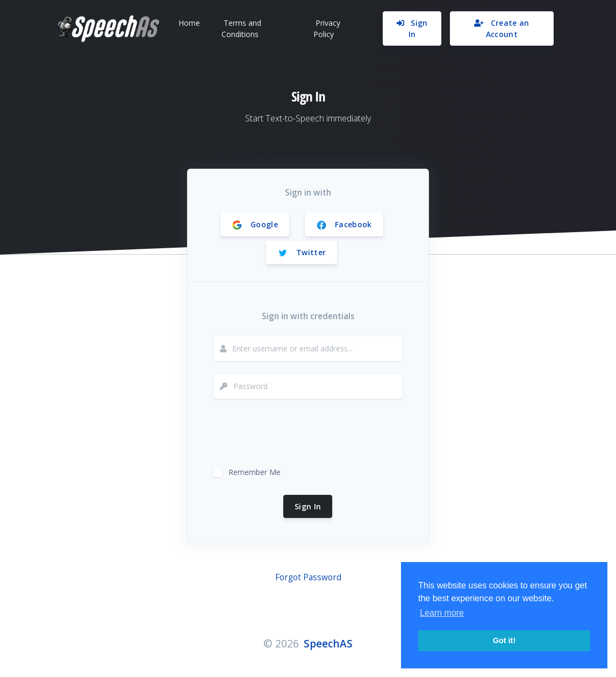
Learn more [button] (442, 613)
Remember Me (255, 471)
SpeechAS (328, 643)
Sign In (308, 506)
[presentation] (295, 433)
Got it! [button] (504, 640)
